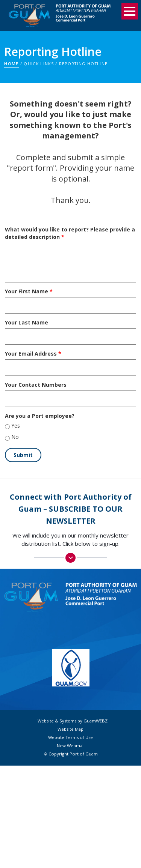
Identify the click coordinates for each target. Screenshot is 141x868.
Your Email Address (33, 354)
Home (11, 64)
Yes (16, 426)
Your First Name (29, 291)
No (15, 437)
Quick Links (39, 64)
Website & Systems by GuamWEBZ (73, 721)
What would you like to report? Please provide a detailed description (70, 233)
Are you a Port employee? (40, 416)
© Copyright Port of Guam (71, 754)
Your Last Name (27, 322)
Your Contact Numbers (36, 385)
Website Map (70, 729)
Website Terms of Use (70, 737)
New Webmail (71, 746)
